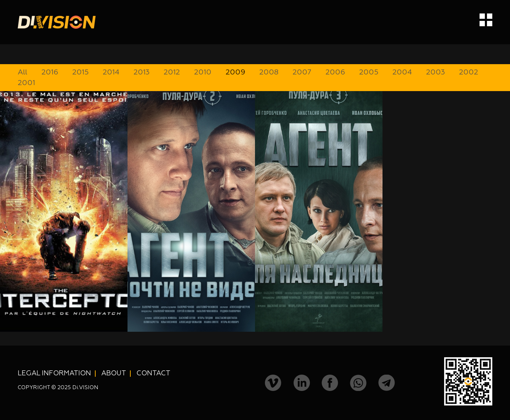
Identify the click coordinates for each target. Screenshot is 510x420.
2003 (435, 72)
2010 (203, 72)
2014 (111, 72)
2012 (172, 72)
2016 (50, 72)
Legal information (54, 373)
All (22, 72)
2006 (335, 72)
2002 (469, 72)
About (114, 373)
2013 (141, 72)
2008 (269, 72)
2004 (402, 72)
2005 (369, 72)
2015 (80, 72)
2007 (302, 72)
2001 (26, 83)
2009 (235, 72)
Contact (153, 373)
